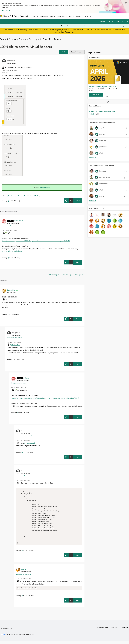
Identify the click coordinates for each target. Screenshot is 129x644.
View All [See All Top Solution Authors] (93, 158)
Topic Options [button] (76, 52)
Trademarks (124, 630)
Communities (61, 16)
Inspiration (43, 16)
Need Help (12, 196)
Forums (34, 16)
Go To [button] (124, 21)
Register (103, 21)
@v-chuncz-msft (30, 443)
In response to (9, 226)
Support (87, 16)
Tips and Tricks (34, 196)
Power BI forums (8, 39)
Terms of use (114, 630)
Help (117, 21)
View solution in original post (12, 251)
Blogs (70, 16)
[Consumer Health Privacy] (27, 637)
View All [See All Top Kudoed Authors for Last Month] (93, 201)
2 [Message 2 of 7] (8, 314)
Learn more (6, 10)
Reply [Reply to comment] (78, 262)
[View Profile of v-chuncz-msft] (19, 221)
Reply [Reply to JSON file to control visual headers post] (78, 201)
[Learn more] (96, 95)
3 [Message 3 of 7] (13, 359)
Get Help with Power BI (40, 39)
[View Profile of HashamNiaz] (11, 290)
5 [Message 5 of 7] (22, 452)
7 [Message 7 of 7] (22, 598)
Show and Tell (22, 196)
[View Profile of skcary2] (24, 572)
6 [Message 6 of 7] (22, 553)
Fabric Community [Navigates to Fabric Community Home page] (22, 16)
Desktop (58, 39)
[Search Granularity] (68, 26)
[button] (64, 52)
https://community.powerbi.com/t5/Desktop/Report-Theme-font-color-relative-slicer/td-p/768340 (36, 241)
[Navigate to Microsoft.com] (6, 16)
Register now (69, 32)
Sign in (111, 21)
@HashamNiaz (15, 345)
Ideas (52, 16)
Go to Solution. (45, 187)
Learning (78, 16)
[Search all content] (102, 26)
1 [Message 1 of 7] (8, 201)
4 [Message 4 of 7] (8, 258)
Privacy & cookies (103, 630)
